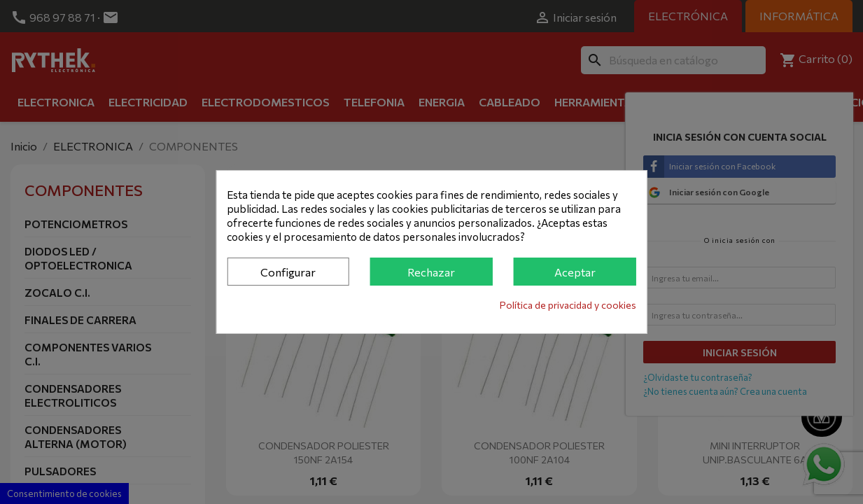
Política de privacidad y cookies (568, 305)
